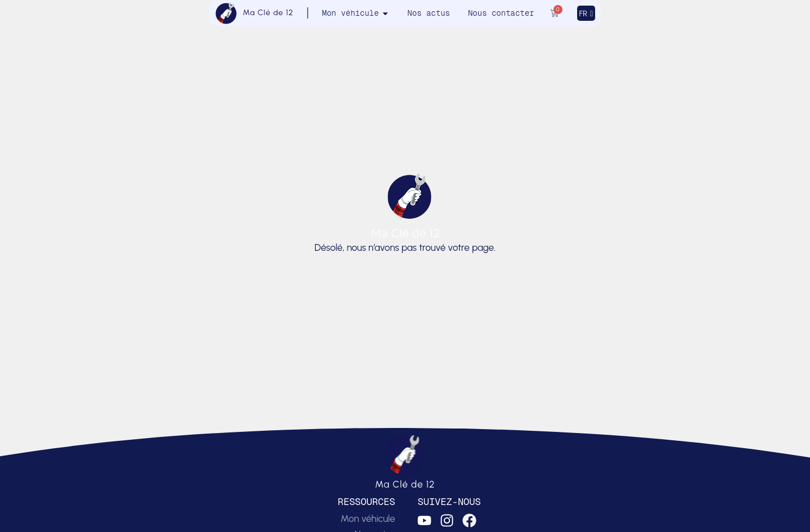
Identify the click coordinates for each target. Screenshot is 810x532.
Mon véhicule (368, 519)
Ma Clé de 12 (268, 13)
